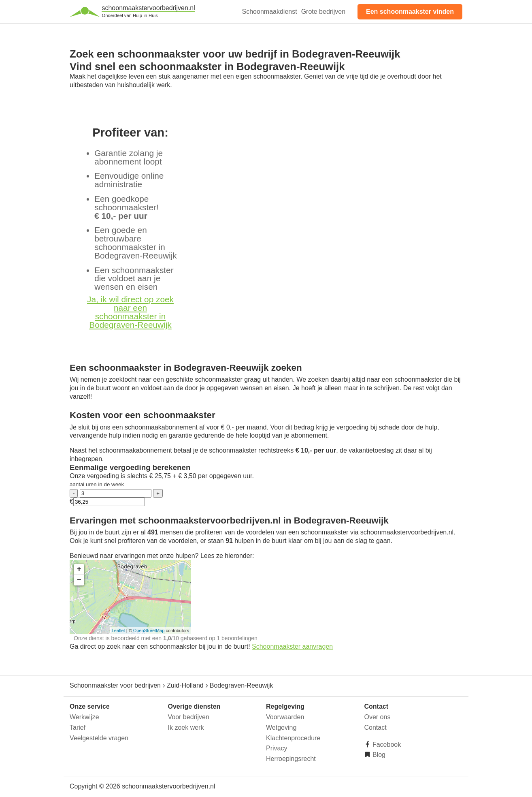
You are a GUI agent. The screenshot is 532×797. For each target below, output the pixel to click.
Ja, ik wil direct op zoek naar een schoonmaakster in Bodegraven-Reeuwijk (130, 312)
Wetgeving (281, 728)
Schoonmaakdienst (270, 12)
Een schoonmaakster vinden (410, 12)
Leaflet (118, 630)
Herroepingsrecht (291, 759)
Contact (376, 728)
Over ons (378, 717)
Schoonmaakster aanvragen (292, 646)
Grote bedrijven (323, 12)
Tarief (78, 728)
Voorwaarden (285, 717)
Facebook (386, 745)
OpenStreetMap (149, 630)
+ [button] (79, 569)
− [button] (79, 580)
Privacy (277, 748)
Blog (378, 755)
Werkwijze (84, 717)
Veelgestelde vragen (99, 738)
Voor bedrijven (189, 717)
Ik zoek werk (186, 728)
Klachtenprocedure (293, 738)
